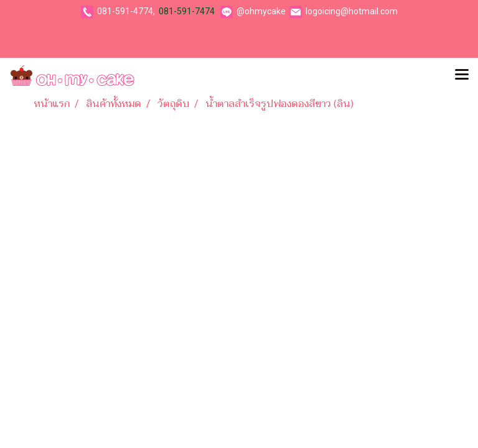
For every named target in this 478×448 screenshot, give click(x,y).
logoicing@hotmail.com (352, 11)
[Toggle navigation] (462, 75)
